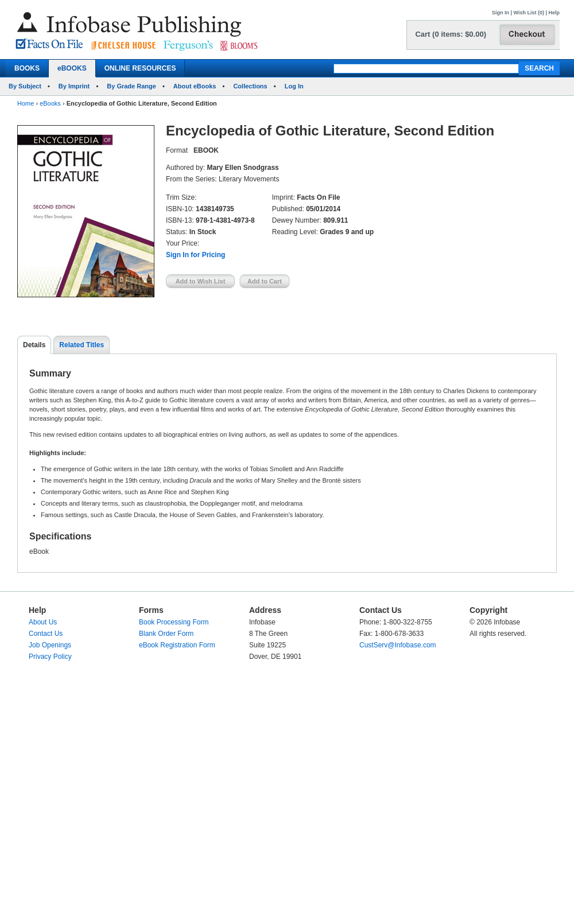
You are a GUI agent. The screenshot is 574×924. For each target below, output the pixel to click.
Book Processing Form (174, 622)
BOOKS (27, 68)
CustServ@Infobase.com (398, 645)
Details (34, 345)
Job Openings (50, 645)
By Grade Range (131, 86)
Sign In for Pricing (195, 255)
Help (554, 13)
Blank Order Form (166, 634)
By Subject (25, 86)
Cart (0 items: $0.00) (451, 34)
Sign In (501, 13)
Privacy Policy (50, 657)
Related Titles (82, 345)
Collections (250, 86)
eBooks (50, 103)
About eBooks (195, 86)
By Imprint (74, 86)
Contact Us (46, 634)
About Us (43, 622)
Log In (294, 86)
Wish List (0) (529, 13)
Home (26, 103)
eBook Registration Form (177, 645)
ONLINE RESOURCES (140, 68)
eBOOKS (72, 68)
